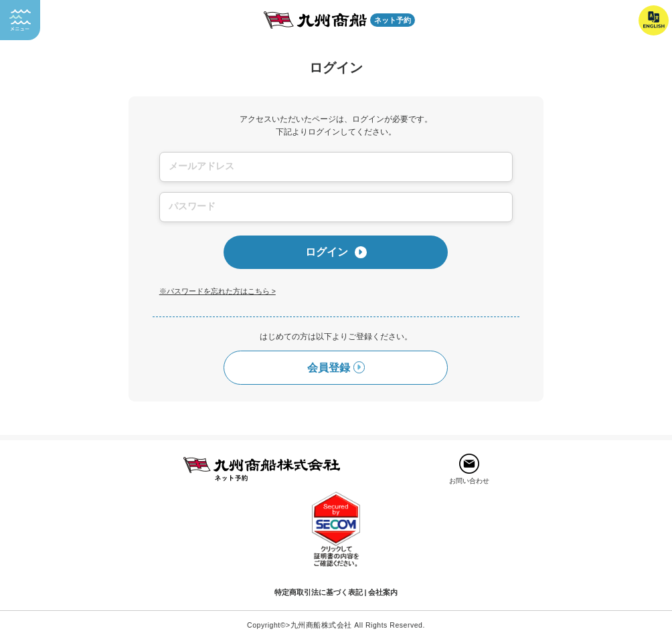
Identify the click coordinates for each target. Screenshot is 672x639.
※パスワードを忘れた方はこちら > (218, 291)
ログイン (336, 252)
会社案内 (383, 592)
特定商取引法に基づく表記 (319, 592)
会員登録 (336, 368)
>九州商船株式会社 (319, 625)
